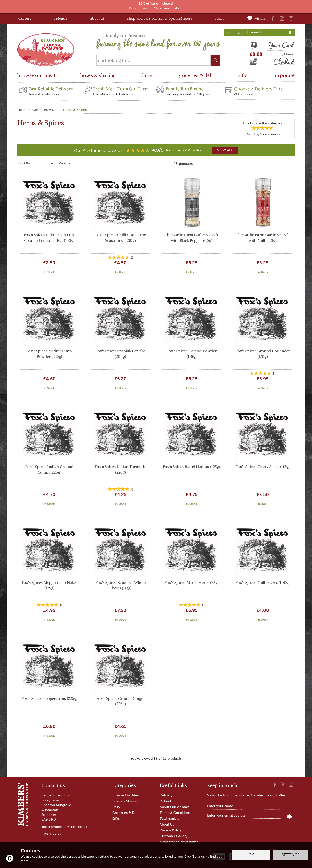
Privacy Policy (171, 830)
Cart (253, 46)
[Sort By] (36, 164)
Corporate (283, 75)
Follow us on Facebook (273, 18)
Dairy (116, 807)
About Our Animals (174, 807)
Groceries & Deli (125, 813)
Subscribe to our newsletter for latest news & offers (247, 795)
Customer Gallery (173, 836)
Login (219, 18)
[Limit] (65, 164)
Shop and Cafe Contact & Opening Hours (160, 18)
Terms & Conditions (175, 813)
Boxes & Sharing (125, 801)
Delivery (166, 795)
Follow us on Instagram (291, 18)
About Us (167, 824)
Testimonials (169, 819)
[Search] (154, 60)
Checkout (258, 63)
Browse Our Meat (126, 795)
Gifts (116, 819)
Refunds (166, 801)
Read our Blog (282, 18)
